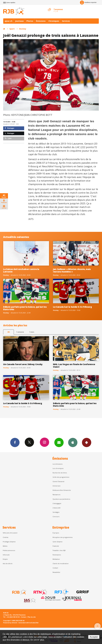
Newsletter (56, 572)
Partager (9, 128)
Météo (5, 546)
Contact (55, 568)
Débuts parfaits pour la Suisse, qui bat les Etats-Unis (25, 308)
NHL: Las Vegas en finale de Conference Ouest (74, 366)
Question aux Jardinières (61, 499)
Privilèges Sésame (9, 542)
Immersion (57, 486)
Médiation (56, 559)
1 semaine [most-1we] (20, 332)
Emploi (5, 559)
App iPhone (73, 442)
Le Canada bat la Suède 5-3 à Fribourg (72, 307)
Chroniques (54, 21)
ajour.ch (8, 21)
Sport (12, 29)
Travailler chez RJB (59, 550)
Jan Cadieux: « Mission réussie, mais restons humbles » (72, 270)
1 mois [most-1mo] (32, 332)
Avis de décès (8, 563)
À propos (56, 533)
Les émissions (58, 464)
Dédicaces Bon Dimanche (62, 490)
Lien (8, 138)
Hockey (23, 29)
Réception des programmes (63, 537)
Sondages (56, 512)
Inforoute (6, 555)
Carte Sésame (58, 542)
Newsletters (59, 442)
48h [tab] (9, 332)
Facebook (15, 442)
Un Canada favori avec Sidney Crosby (23, 364)
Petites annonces (9, 550)
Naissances (56, 495)
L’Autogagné (57, 503)
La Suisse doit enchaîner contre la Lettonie (21, 270)
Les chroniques (58, 468)
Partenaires (57, 555)
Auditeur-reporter (88, 3)
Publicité (56, 546)
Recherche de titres (60, 473)
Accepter (94, 637)
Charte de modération (61, 563)
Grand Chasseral (58, 481)
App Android (87, 442)
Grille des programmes (61, 477)
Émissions (41, 21)
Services (66, 21)
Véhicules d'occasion (10, 533)
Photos (30, 21)
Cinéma (6, 537)
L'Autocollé (57, 508)
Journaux (19, 21)
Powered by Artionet (10, 623)
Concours (56, 517)
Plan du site (32, 617)
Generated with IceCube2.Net (28, 623)
